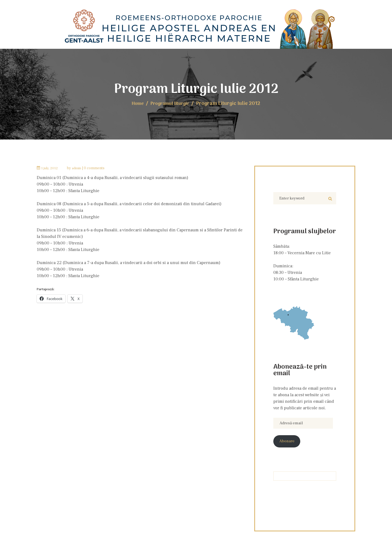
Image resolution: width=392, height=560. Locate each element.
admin (79, 167)
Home (135, 103)
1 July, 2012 (50, 167)
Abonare (288, 443)
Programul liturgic (171, 103)
